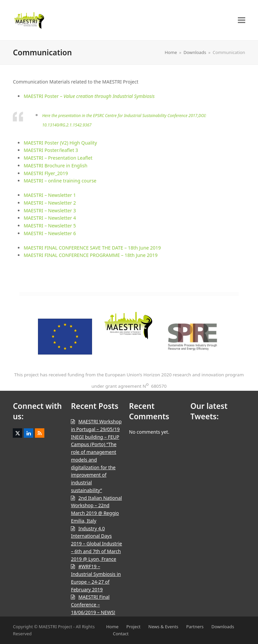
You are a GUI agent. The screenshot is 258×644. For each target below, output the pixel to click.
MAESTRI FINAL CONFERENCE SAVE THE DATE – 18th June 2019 (92, 248)
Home (112, 627)
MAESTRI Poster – (89, 96)
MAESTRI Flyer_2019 (46, 173)
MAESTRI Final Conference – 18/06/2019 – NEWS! (93, 605)
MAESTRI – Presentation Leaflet (58, 158)
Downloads (223, 627)
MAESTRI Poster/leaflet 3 (51, 150)
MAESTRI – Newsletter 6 (50, 233)
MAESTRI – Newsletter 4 (50, 218)
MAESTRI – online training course (60, 181)
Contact (121, 634)
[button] (242, 20)
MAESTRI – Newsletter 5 (50, 226)
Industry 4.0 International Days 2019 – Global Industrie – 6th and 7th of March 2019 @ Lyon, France (96, 544)
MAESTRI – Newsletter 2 (50, 203)
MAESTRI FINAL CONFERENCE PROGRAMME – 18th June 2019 (91, 255)
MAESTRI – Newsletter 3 (50, 210)
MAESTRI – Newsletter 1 (50, 195)
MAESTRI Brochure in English (55, 166)
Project (133, 627)
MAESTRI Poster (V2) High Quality (60, 143)
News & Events (163, 627)
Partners (195, 627)
